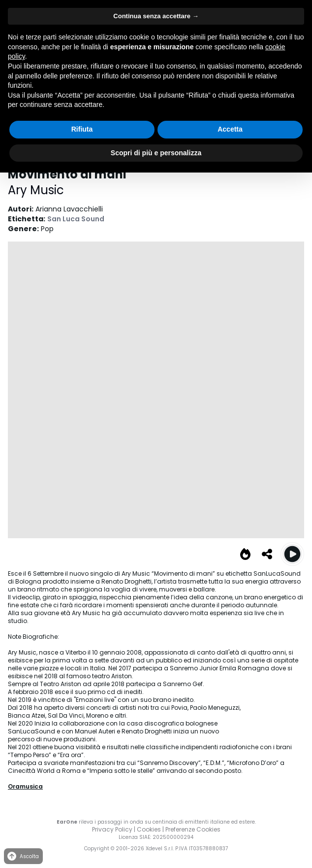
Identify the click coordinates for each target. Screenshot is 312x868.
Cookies (149, 829)
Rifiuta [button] (82, 129)
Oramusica (25, 786)
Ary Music (36, 190)
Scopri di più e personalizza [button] (156, 153)
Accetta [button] (230, 129)
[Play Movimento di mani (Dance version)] (292, 554)
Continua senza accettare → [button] (156, 16)
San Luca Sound (76, 219)
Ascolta (22, 856)
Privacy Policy (112, 829)
